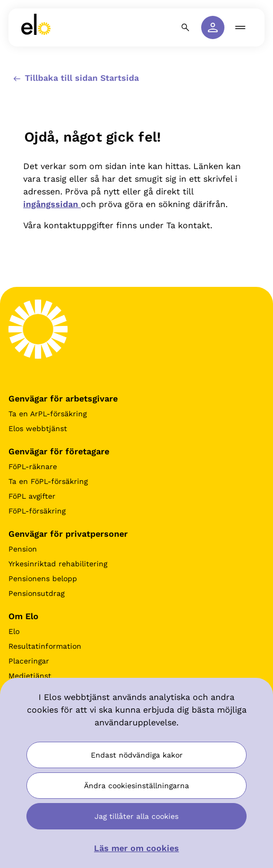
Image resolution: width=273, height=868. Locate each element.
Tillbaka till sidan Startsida (75, 78)
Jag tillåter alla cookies (136, 816)
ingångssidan (52, 204)
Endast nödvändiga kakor (137, 755)
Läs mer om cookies (136, 848)
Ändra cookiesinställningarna (136, 786)
